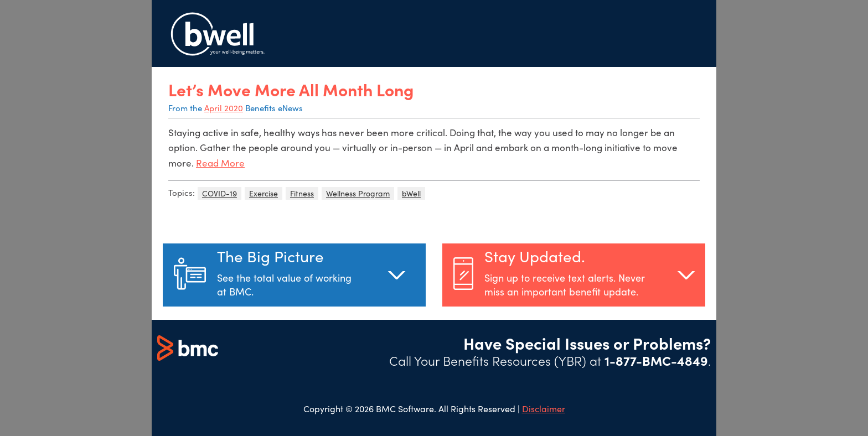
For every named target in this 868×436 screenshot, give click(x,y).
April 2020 (224, 108)
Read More (220, 163)
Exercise (263, 193)
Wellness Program (358, 193)
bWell (411, 193)
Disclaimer (544, 409)
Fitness (302, 193)
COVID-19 (219, 193)
